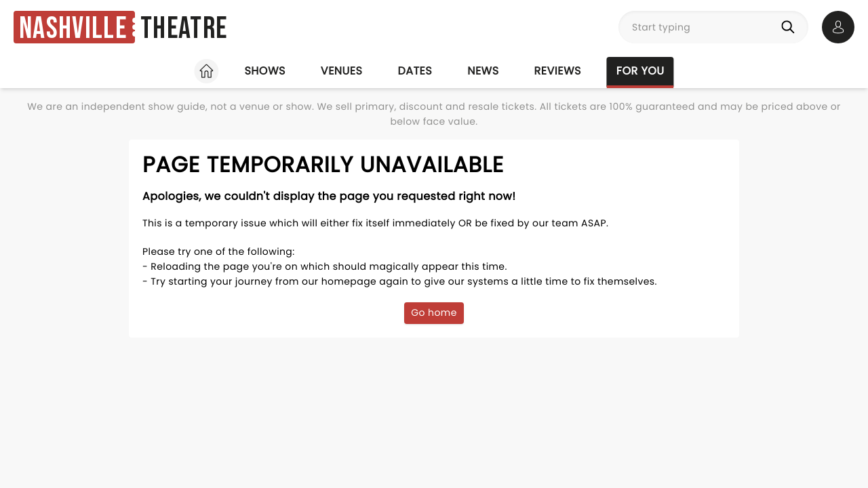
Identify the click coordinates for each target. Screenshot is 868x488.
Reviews (558, 71)
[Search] (791, 27)
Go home (434, 312)
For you (640, 71)
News (483, 71)
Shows (264, 71)
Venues (342, 71)
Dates (415, 71)
